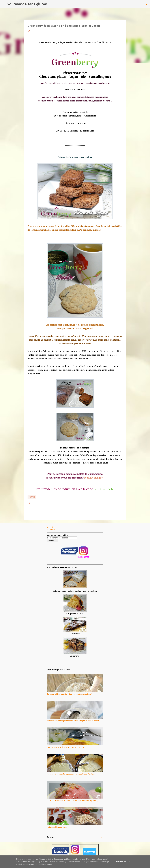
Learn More (121, 862)
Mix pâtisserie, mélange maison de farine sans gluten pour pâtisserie (73, 721)
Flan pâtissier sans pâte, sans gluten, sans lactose (66, 747)
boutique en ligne (93, 478)
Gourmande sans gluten (27, 4)
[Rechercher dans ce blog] (62, 538)
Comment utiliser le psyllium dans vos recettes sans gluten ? (70, 694)
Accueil (50, 527)
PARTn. (32, 497)
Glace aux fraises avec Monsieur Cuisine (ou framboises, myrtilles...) (72, 801)
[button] (29, 31)
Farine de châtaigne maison (57, 827)
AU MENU (51, 530)
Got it (132, 862)
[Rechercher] (51, 4)
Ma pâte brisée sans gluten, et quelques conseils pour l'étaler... (71, 774)
